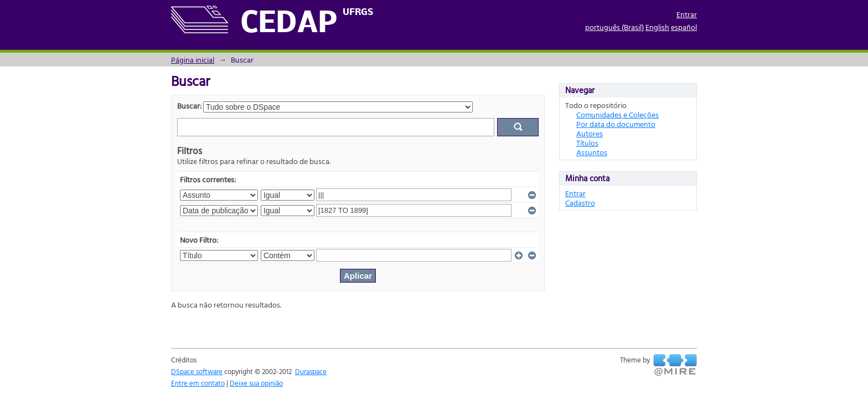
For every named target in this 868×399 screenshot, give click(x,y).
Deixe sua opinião (256, 383)
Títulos (587, 143)
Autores (590, 133)
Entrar (687, 14)
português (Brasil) (614, 27)
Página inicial (193, 60)
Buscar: (189, 106)
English (657, 27)
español (684, 27)
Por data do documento (616, 124)
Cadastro (580, 203)
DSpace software (197, 371)
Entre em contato (198, 383)
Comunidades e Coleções (618, 114)
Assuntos (592, 152)
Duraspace (311, 371)
